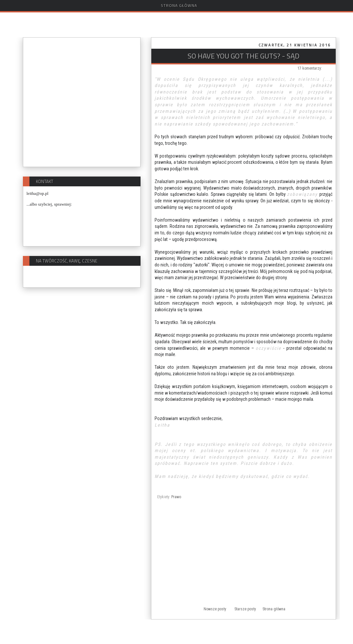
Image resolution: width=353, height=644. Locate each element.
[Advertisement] (244, 558)
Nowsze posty (215, 609)
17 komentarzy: (310, 68)
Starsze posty (245, 609)
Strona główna (179, 5)
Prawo (176, 497)
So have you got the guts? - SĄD (244, 56)
